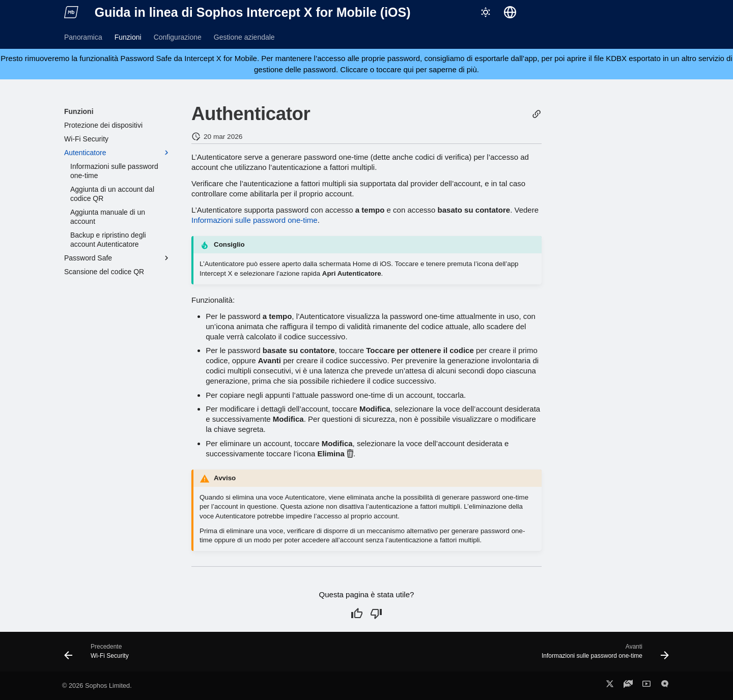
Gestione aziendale (244, 37)
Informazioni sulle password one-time (255, 220)
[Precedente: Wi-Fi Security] (99, 655)
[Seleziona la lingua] (510, 12)
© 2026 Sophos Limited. (97, 686)
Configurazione (178, 37)
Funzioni (128, 37)
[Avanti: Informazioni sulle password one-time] (602, 655)
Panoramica (83, 37)
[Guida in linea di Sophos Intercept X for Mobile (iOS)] (71, 12)
